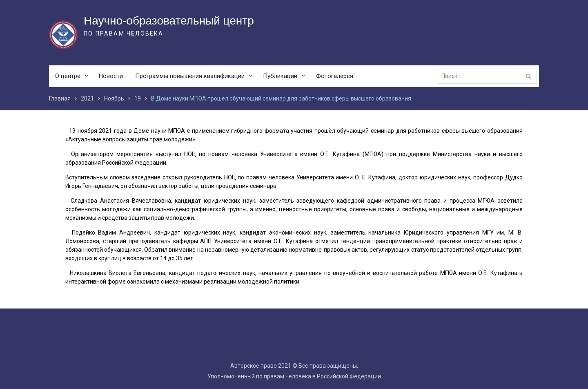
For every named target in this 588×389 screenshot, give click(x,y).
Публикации (280, 76)
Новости (111, 76)
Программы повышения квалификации (190, 76)
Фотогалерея (334, 76)
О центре (68, 76)
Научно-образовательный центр (169, 21)
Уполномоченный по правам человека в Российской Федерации (294, 376)
